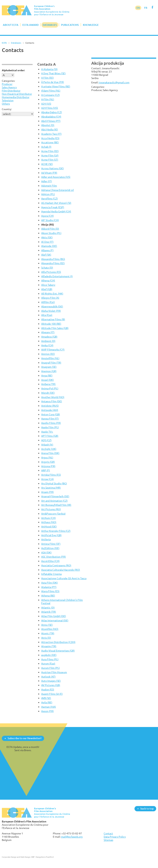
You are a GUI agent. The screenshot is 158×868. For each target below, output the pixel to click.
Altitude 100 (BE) (51, 324)
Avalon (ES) (48, 689)
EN (138, 8)
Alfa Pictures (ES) (51, 272)
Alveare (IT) (48, 332)
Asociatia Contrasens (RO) (56, 565)
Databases (50, 25)
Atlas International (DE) (55, 620)
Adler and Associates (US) (56, 177)
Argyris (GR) (48, 462)
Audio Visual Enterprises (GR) (58, 651)
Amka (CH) (47, 345)
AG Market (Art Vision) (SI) (56, 203)
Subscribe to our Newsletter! (25, 738)
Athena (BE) (48, 596)
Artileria (46, 539)
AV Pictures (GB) (51, 685)
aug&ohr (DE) (49, 655)
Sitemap (108, 840)
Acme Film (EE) (50, 151)
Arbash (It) (47, 445)
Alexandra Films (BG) (53, 259)
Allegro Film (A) (50, 298)
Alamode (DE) (49, 246)
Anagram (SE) (49, 367)
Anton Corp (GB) (51, 414)
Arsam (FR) (47, 492)
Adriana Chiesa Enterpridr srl (57, 190)
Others (6, 104)
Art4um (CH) (48, 518)
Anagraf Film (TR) (51, 363)
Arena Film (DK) (50, 453)
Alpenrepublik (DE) (52, 306)
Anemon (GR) (49, 371)
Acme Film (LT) (50, 160)
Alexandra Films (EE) (53, 263)
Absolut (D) (48, 125)
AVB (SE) (46, 698)
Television (8, 100)
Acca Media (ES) (50, 138)
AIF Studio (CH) (50, 220)
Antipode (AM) (50, 410)
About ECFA (11, 25)
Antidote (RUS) (50, 406)
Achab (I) (46, 147)
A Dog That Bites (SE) (53, 73)
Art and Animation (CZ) (54, 501)
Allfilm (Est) (48, 302)
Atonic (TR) (48, 633)
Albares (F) (47, 250)
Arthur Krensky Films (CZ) (56, 531)
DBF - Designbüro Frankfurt (42, 857)
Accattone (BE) (50, 142)
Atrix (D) (46, 638)
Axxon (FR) (47, 711)
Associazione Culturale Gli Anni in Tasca (64, 578)
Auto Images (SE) (51, 681)
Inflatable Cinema (51, 574)
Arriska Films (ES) (51, 475)
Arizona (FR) (48, 466)
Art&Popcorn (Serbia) (53, 514)
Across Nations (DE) (52, 168)
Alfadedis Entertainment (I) (57, 276)
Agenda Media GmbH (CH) (56, 211)
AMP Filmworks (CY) (53, 350)
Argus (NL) (47, 457)
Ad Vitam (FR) (49, 173)
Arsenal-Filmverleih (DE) (55, 496)
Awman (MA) (49, 707)
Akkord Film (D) (50, 229)
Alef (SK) (46, 255)
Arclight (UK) (49, 449)
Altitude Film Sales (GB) (55, 328)
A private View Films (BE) (56, 86)
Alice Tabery (48, 285)
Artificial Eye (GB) (51, 535)
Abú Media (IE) (50, 129)
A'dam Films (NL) (51, 91)
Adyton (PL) (48, 194)
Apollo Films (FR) (51, 423)
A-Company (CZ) (50, 95)
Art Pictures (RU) (51, 509)
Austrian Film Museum (54, 672)
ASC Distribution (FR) (53, 557)
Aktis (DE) (47, 237)
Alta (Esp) (47, 315)
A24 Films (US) (50, 108)
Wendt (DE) (48, 393)
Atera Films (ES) (50, 591)
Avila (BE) (47, 702)
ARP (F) (46, 470)
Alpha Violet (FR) (51, 311)
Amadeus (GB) (49, 337)
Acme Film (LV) (50, 155)
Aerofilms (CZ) (49, 199)
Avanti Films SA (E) (52, 694)
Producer (7, 84)
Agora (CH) (47, 216)
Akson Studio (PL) (51, 233)
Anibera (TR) (48, 384)
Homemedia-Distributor (16, 97)
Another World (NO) (53, 397)
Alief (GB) (47, 289)
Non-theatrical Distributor (17, 94)
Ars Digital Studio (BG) (54, 483)
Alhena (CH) (48, 280)
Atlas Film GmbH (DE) (54, 616)
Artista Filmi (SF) (51, 544)
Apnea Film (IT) (50, 419)
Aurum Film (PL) (50, 668)
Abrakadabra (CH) (51, 117)
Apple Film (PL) (50, 427)
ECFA (4, 43)
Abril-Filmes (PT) (51, 121)
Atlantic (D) (48, 608)
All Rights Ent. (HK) (52, 294)
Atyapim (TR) (49, 646)
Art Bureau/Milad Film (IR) (56, 505)
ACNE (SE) (47, 164)
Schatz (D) (47, 268)
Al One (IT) (47, 242)
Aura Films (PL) (50, 659)
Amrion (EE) (48, 354)
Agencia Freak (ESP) (53, 207)
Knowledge (91, 25)
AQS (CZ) (46, 440)
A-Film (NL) (48, 99)
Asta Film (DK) (49, 583)
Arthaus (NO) (49, 522)
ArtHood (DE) (49, 526)
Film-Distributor (11, 91)
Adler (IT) (47, 181)
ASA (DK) (46, 552)
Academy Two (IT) (51, 134)
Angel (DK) (47, 380)
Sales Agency (9, 87)
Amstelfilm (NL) (50, 358)
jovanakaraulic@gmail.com (114, 82)
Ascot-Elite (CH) (50, 561)
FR (146, 8)
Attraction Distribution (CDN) (58, 642)
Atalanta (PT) (49, 587)
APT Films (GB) (50, 436)
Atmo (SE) (47, 625)
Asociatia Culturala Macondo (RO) (61, 570)
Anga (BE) (47, 375)
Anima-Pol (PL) (50, 388)
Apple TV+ (47, 432)
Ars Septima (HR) (51, 488)
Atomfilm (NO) (50, 629)
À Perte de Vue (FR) (53, 82)
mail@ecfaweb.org (72, 837)
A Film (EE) (47, 78)
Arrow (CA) (47, 479)
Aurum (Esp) (48, 663)
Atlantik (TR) (49, 612)
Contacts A (47, 64)
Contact (108, 833)
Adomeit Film (49, 186)
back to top (147, 808)
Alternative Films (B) (53, 319)
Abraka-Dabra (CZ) (52, 112)
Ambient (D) (48, 341)
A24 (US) (46, 104)
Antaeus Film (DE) (52, 401)
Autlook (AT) (48, 677)
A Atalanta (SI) (49, 69)
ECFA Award (31, 25)
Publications (70, 25)
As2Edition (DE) (50, 548)
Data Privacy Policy (115, 837)
